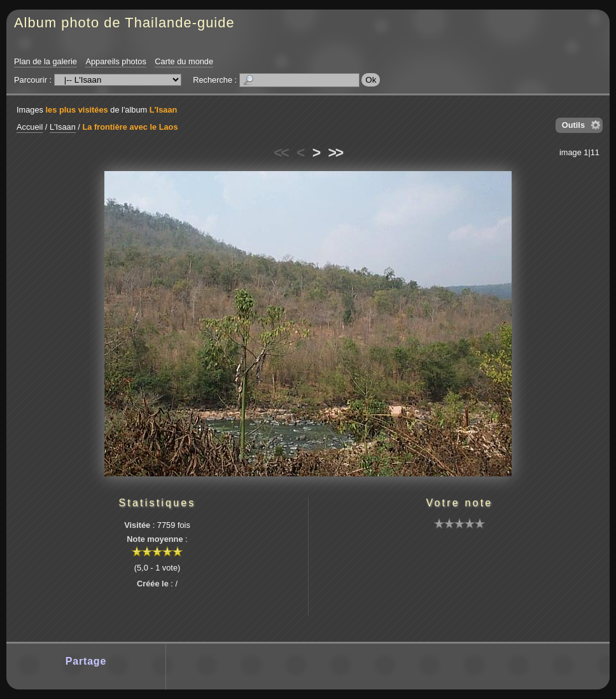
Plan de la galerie (45, 61)
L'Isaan (164, 110)
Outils (573, 125)
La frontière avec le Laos (130, 127)
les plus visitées (77, 110)
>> (335, 153)
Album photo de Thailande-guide (124, 23)
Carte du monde (184, 61)
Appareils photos (115, 61)
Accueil (30, 127)
